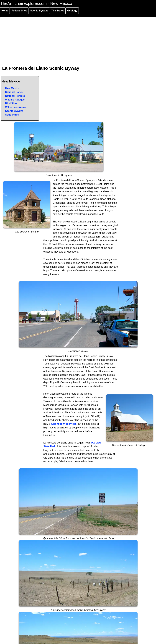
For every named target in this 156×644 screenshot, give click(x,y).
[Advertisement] (78, 39)
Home (5, 11)
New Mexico (12, 88)
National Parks (14, 92)
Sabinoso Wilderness (64, 424)
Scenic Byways (39, 11)
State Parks (12, 115)
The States (58, 11)
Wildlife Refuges (15, 100)
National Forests (15, 96)
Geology (72, 11)
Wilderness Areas (16, 107)
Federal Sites (19, 11)
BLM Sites (11, 103)
